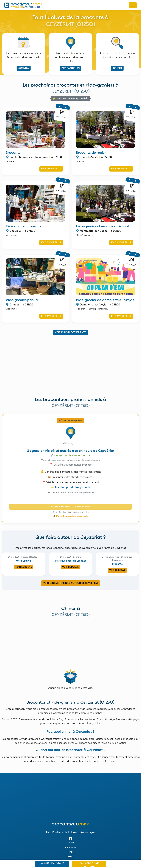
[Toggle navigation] (133, 5)
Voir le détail (24, 567)
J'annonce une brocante (89, 865)
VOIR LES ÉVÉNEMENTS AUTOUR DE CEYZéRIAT (71, 583)
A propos (70, 848)
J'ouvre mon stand (52, 864)
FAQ (71, 852)
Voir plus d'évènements (70, 332)
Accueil (71, 843)
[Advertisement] (71, 368)
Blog (71, 857)
